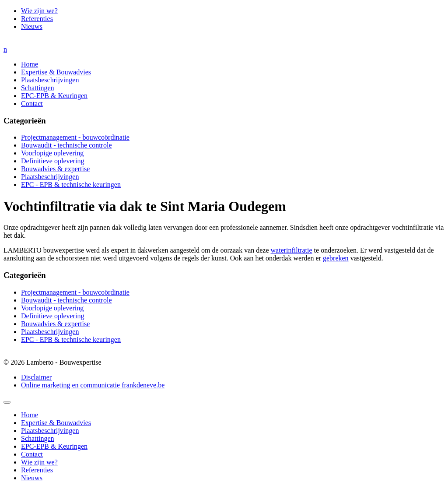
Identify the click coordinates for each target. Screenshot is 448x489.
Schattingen (38, 88)
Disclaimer (36, 377)
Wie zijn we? (39, 11)
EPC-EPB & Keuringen (54, 96)
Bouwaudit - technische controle (66, 145)
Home (30, 64)
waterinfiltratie (292, 250)
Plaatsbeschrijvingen (50, 80)
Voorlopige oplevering (52, 153)
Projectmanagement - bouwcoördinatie (75, 137)
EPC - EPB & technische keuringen (71, 185)
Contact (32, 104)
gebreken (336, 258)
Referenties (37, 19)
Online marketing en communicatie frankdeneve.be (93, 385)
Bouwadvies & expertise (55, 169)
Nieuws (32, 26)
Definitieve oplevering (52, 161)
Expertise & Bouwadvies (56, 72)
